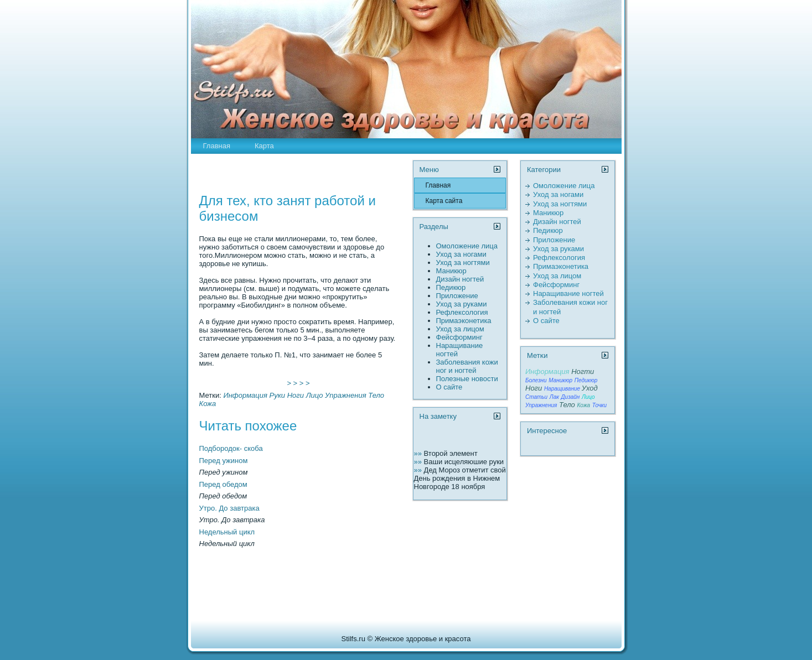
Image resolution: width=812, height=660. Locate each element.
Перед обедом (223, 484)
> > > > (298, 383)
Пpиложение (457, 296)
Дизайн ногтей (460, 279)
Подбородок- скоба (231, 448)
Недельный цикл (227, 532)
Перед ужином (224, 461)
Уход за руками (462, 304)
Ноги (296, 395)
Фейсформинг (459, 337)
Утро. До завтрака (229, 508)
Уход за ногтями (463, 263)
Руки (278, 395)
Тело (376, 395)
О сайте (449, 387)
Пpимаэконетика (464, 321)
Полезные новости (467, 379)
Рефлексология (462, 312)
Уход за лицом (460, 329)
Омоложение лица (467, 246)
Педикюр (451, 287)
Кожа (208, 404)
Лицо (315, 395)
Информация (245, 395)
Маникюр (451, 271)
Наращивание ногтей (568, 293)
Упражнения (346, 395)
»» (419, 453)
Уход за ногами (461, 254)
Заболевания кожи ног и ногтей (467, 366)
